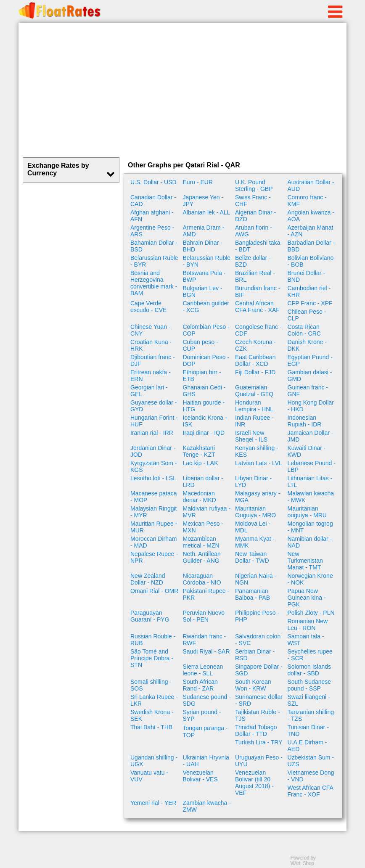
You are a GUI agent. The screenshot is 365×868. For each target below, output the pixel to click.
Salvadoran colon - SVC (258, 640)
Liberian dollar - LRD (203, 482)
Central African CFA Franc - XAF (257, 307)
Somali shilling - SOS (151, 685)
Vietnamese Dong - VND (311, 776)
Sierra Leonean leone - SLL (203, 670)
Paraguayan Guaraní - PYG (150, 616)
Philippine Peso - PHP (257, 616)
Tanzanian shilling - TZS (311, 715)
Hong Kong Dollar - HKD (311, 406)
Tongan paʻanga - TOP (205, 732)
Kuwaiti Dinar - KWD (307, 451)
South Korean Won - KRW (253, 685)
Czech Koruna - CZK (255, 345)
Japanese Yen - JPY (203, 201)
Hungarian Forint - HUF (154, 421)
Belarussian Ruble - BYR (154, 261)
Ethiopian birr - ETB (202, 376)
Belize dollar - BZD (253, 261)
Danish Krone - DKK (307, 345)
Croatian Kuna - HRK (151, 345)
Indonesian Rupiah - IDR (305, 421)
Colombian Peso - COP (206, 330)
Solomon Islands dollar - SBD (309, 670)
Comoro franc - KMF (307, 201)
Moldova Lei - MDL (253, 527)
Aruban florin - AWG (254, 231)
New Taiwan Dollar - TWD (252, 557)
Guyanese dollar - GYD (154, 406)
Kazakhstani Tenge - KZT (199, 451)
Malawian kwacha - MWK (311, 497)
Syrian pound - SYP (202, 715)
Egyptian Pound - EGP (310, 360)
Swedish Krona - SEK (152, 715)
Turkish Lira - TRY (259, 742)
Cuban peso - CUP (201, 345)
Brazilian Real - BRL (255, 276)
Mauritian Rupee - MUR (154, 527)
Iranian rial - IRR (152, 433)
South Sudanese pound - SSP (309, 685)
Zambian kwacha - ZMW (207, 806)
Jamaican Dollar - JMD (311, 436)
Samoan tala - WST (306, 640)
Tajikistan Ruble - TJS (258, 715)
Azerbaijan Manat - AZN (311, 231)
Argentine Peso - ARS (152, 231)
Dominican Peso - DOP (206, 360)
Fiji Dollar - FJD (255, 372)
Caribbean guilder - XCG (206, 307)
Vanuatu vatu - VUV (149, 776)
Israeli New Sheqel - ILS (251, 436)
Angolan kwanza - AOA (311, 216)
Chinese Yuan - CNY (150, 330)
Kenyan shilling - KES (257, 451)
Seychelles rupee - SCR (310, 655)
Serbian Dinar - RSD (255, 655)
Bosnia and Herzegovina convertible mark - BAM (154, 283)
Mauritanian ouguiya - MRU (307, 512)
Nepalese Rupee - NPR (154, 557)
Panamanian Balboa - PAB (253, 594)
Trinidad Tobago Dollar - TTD (256, 730)
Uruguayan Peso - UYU (259, 761)
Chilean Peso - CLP (307, 315)
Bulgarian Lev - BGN (203, 291)
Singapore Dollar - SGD (259, 670)
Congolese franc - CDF (258, 330)
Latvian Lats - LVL (259, 463)
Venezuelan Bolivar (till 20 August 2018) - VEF (254, 783)
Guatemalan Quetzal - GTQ (254, 391)
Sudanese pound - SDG (207, 700)
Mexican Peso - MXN (203, 527)
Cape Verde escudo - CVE (148, 307)
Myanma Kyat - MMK (255, 542)
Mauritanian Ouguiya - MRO (255, 512)
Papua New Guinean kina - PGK (307, 598)
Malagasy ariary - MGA (258, 497)
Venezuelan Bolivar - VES (200, 776)
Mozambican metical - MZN (201, 542)
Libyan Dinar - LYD (253, 482)
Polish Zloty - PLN (311, 613)
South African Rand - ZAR (200, 685)
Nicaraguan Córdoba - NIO (202, 579)
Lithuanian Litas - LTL (310, 482)
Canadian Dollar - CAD (153, 201)
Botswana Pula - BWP (204, 276)
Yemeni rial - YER (153, 803)
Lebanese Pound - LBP (312, 466)
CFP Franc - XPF (310, 303)
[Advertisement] (182, 90)
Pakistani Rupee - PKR (206, 594)
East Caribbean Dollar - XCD (255, 360)
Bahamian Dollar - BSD (154, 246)
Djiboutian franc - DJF (153, 360)
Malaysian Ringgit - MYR (154, 512)
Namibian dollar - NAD (310, 542)
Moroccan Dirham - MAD (153, 542)
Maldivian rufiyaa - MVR (207, 512)
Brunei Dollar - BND (306, 276)
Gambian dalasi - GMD (310, 376)
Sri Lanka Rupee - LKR (154, 700)
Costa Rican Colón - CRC (304, 330)
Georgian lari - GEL (149, 391)
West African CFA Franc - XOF (311, 791)
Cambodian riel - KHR (309, 291)
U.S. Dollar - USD (153, 182)
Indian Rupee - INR (254, 421)
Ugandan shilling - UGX (154, 761)
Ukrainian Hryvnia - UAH (206, 761)
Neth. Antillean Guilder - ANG (202, 557)
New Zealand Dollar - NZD (148, 579)
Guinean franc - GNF (308, 391)
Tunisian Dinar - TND (308, 730)
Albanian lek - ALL (207, 212)
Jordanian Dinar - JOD (153, 451)
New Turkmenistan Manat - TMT (305, 561)
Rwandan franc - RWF (205, 640)
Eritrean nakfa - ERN (151, 376)
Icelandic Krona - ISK (205, 421)
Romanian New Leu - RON (308, 625)
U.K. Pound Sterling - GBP (254, 185)
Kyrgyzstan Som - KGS (153, 466)
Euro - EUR (198, 182)
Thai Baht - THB (151, 727)
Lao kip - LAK (201, 463)
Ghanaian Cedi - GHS (204, 391)
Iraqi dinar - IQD (204, 433)
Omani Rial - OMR (154, 591)
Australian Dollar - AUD (311, 185)
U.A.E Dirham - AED (307, 746)
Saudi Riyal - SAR (206, 651)
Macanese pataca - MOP (154, 497)
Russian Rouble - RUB (153, 640)
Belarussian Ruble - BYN (207, 261)
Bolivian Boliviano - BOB (311, 261)
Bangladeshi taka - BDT (258, 246)
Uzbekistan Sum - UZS (311, 761)
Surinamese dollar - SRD (259, 700)
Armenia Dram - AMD (204, 231)
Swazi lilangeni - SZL (309, 700)
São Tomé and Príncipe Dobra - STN (152, 658)
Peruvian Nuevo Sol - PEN (204, 616)
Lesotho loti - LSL (153, 478)
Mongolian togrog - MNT (310, 527)
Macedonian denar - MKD (200, 497)
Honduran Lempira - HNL (254, 406)
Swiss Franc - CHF (253, 201)
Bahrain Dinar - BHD (203, 246)
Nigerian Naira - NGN (256, 579)
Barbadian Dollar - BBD (311, 246)
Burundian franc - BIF (258, 291)
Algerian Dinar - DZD (255, 216)
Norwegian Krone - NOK (310, 579)
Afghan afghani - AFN (152, 216)
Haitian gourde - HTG (204, 406)
